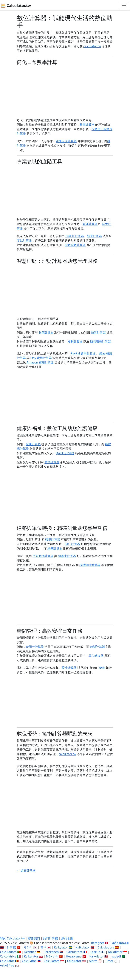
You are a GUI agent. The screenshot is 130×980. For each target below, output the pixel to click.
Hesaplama (74, 956)
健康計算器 (33, 444)
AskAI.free (7, 965)
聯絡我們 (34, 938)
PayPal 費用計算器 (83, 353)
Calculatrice (75, 952)
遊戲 (102, 668)
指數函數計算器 (75, 245)
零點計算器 (24, 240)
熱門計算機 (50, 938)
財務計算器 (46, 332)
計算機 (11, 947)
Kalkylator (61, 947)
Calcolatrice (8, 956)
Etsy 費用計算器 (41, 358)
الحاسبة (116, 956)
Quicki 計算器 (65, 453)
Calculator (7, 961)
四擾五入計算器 (66, 141)
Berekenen (51, 952)
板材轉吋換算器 (90, 565)
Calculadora (106, 947)
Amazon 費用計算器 (40, 362)
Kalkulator (83, 947)
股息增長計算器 (100, 341)
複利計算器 (75, 341)
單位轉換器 (96, 656)
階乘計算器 (94, 236)
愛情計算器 (69, 668)
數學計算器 (87, 125)
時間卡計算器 (35, 647)
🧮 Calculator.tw (16, 6)
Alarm (93, 961)
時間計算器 (97, 647)
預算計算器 (98, 332)
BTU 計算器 (72, 544)
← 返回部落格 (26, 870)
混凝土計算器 (67, 556)
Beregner (97, 943)
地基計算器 (55, 548)
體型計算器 (52, 462)
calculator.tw (92, 46)
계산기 (28, 947)
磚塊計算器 (53, 539)
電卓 (43, 947)
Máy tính (52, 956)
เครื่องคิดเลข (120, 943)
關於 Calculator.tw (12, 938)
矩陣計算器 (90, 224)
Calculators (52, 961)
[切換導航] (124, 6)
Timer (109, 961)
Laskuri (95, 952)
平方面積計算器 (43, 556)
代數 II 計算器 (75, 236)
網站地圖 (67, 938)
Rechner (30, 952)
